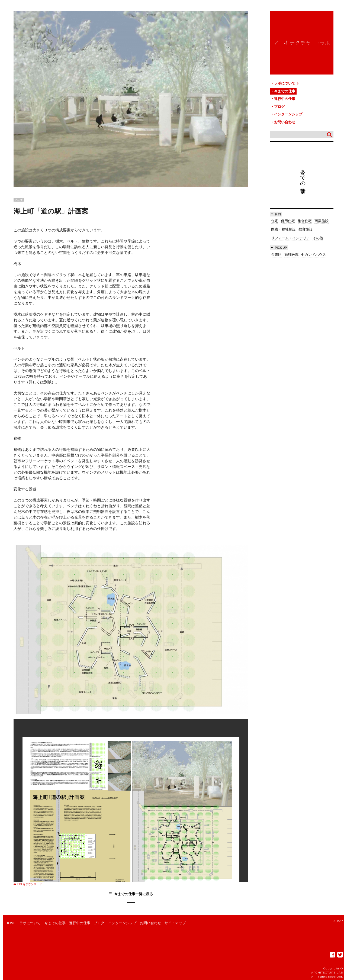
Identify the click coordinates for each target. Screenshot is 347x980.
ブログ (279, 107)
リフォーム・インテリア (290, 238)
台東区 (276, 255)
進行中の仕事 (285, 99)
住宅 (275, 221)
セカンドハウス (314, 255)
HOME (11, 923)
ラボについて (287, 83)
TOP (338, 921)
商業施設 (322, 221)
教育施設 (306, 229)
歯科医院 (291, 255)
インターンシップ (288, 114)
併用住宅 (288, 221)
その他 (318, 238)
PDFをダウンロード (28, 884)
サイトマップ (175, 923)
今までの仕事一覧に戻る (134, 894)
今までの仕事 (285, 91)
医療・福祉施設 (283, 229)
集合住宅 (305, 221)
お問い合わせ (285, 122)
